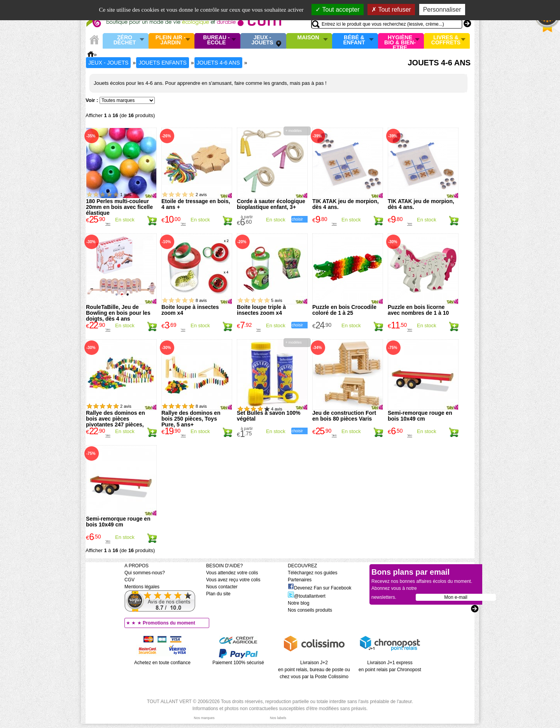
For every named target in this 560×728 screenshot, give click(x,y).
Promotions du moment (169, 623)
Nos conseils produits (310, 610)
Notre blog (298, 603)
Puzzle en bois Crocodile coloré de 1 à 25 (344, 310)
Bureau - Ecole (216, 40)
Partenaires (300, 580)
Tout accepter (337, 10)
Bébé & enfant (354, 40)
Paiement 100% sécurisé (238, 663)
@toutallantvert (307, 596)
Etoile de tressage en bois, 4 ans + (196, 204)
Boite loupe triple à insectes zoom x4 (261, 310)
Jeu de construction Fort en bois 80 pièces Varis (344, 416)
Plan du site (218, 594)
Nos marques (204, 718)
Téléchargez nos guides (312, 573)
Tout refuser (391, 10)
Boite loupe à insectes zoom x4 (190, 310)
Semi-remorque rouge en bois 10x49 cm (420, 416)
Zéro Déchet (125, 40)
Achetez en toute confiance (162, 663)
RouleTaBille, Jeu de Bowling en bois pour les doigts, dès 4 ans (118, 313)
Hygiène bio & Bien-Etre (400, 41)
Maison (308, 38)
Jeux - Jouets (262, 40)
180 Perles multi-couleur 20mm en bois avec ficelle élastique (119, 207)
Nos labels (278, 718)
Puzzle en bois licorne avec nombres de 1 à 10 (418, 310)
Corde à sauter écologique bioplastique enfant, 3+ (271, 204)
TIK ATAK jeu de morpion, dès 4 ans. (346, 204)
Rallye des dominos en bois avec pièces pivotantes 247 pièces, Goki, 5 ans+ (115, 422)
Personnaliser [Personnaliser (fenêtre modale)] (442, 10)
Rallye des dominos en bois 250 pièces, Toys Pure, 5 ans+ (191, 419)
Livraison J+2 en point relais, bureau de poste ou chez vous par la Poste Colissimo (314, 670)
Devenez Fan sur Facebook (319, 588)
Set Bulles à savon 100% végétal (269, 416)
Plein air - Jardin (171, 40)
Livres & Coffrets (446, 40)
